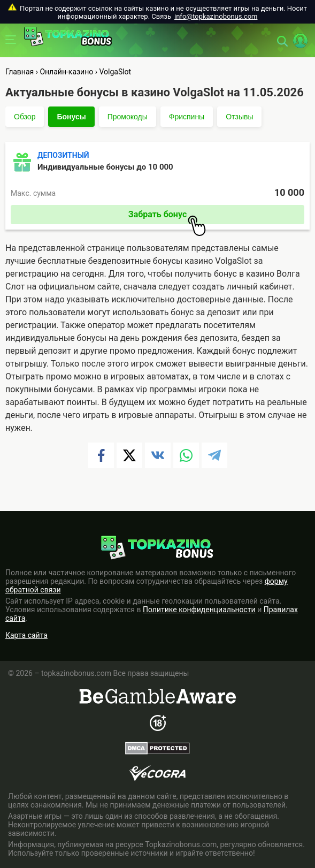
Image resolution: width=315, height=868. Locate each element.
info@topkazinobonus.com (216, 16)
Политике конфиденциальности (199, 610)
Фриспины (187, 117)
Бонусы (71, 117)
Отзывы (239, 117)
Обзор (25, 117)
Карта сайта (26, 635)
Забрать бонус (167, 217)
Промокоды (128, 117)
